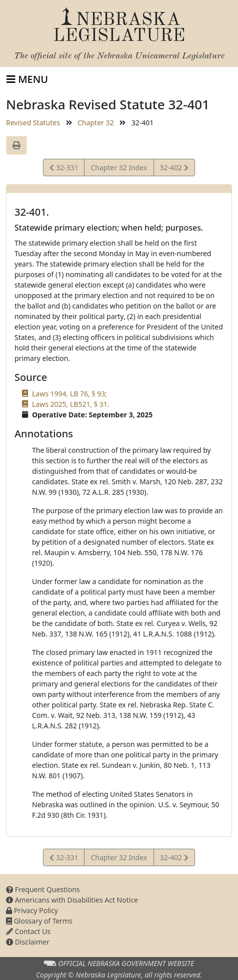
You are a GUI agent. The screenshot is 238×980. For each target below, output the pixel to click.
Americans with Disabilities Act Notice (72, 900)
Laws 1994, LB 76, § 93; (69, 394)
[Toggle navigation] (27, 79)
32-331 (64, 169)
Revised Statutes (33, 123)
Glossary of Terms (39, 921)
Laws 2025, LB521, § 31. (70, 404)
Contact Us (28, 931)
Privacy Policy (32, 910)
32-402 (174, 169)
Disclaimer (28, 942)
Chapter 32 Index (119, 167)
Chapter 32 (95, 123)
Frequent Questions (43, 889)
